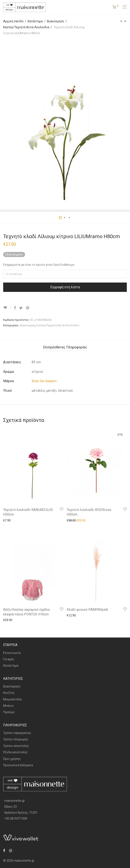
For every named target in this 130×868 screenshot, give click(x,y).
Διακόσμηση (55, 21)
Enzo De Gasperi (44, 381)
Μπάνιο (8, 706)
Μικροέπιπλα (12, 699)
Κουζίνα (9, 693)
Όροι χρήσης (12, 759)
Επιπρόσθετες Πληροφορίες (65, 347)
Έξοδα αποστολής (16, 752)
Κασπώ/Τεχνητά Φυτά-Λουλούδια (26, 27)
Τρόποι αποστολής (16, 746)
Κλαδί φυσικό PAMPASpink (87, 610)
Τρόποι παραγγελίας (17, 733)
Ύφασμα (9, 712)
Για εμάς (9, 659)
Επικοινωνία (12, 653)
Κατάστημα (35, 21)
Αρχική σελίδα (13, 21)
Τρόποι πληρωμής (16, 739)
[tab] (65, 347)
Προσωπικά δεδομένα (18, 765)
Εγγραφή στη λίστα (65, 287)
